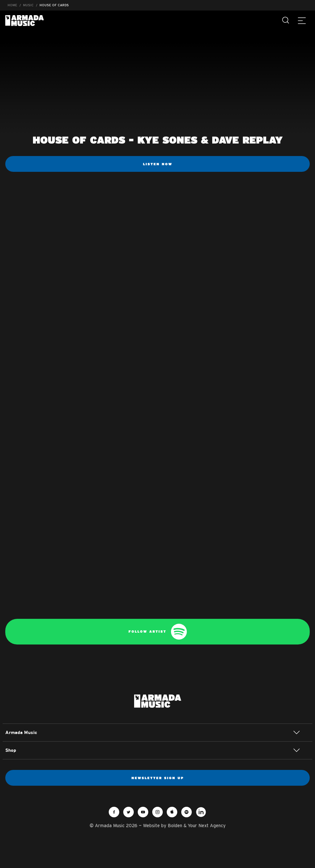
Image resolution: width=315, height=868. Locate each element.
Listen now (158, 164)
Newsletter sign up (158, 778)
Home (12, 5)
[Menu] (302, 20)
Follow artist (158, 632)
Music (28, 5)
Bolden (175, 826)
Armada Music (25, 21)
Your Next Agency (207, 826)
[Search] (286, 20)
